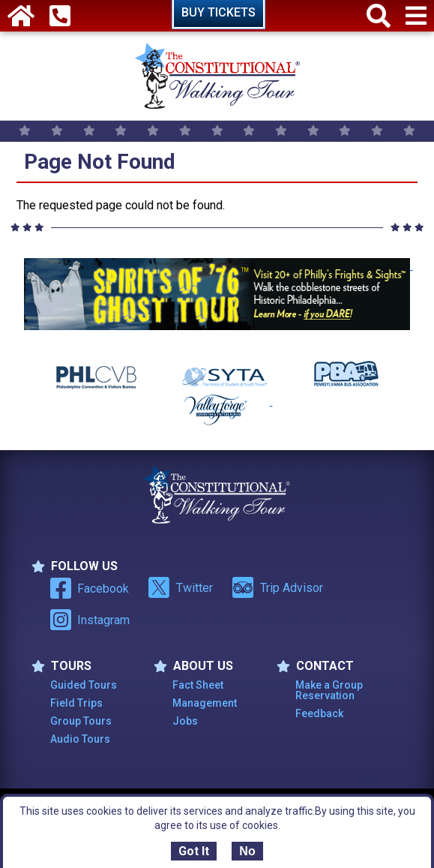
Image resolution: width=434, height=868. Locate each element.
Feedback (319, 713)
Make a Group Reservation (329, 690)
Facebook (90, 588)
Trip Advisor (277, 587)
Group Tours (81, 721)
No (247, 851)
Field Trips (76, 703)
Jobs (185, 721)
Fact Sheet (198, 685)
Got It (194, 851)
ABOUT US (193, 666)
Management (205, 703)
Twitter (180, 587)
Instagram (90, 620)
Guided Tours (84, 685)
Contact (315, 666)
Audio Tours (80, 739)
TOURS (61, 666)
